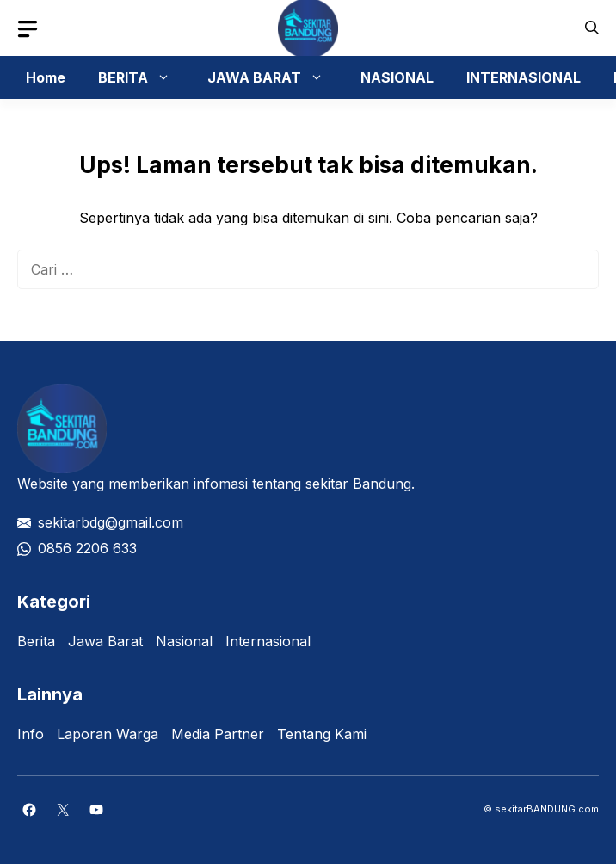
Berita (36, 641)
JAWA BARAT (274, 77)
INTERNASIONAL (524, 77)
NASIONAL (397, 77)
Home (46, 77)
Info (31, 734)
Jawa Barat (105, 641)
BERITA (143, 77)
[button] (592, 28)
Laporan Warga (108, 734)
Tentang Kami (322, 734)
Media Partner (218, 734)
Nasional (184, 641)
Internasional (268, 641)
